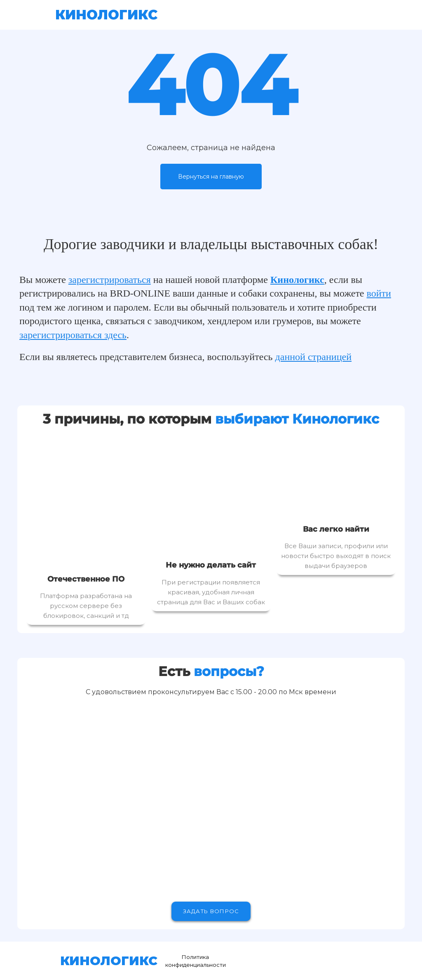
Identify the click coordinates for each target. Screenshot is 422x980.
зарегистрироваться (110, 280)
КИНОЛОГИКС (107, 15)
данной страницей (314, 357)
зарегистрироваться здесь (73, 335)
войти (379, 293)
